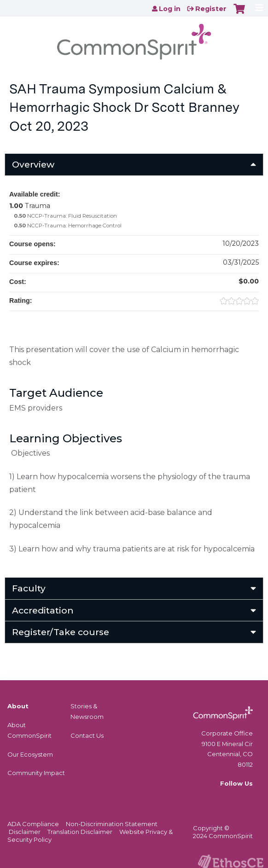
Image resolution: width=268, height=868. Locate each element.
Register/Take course (61, 632)
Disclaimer (25, 832)
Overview (33, 164)
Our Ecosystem (30, 754)
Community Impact (36, 773)
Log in (170, 9)
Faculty (29, 588)
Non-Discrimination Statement (112, 824)
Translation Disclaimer (80, 832)
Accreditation (43, 610)
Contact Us (87, 735)
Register (211, 9)
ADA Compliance (33, 824)
